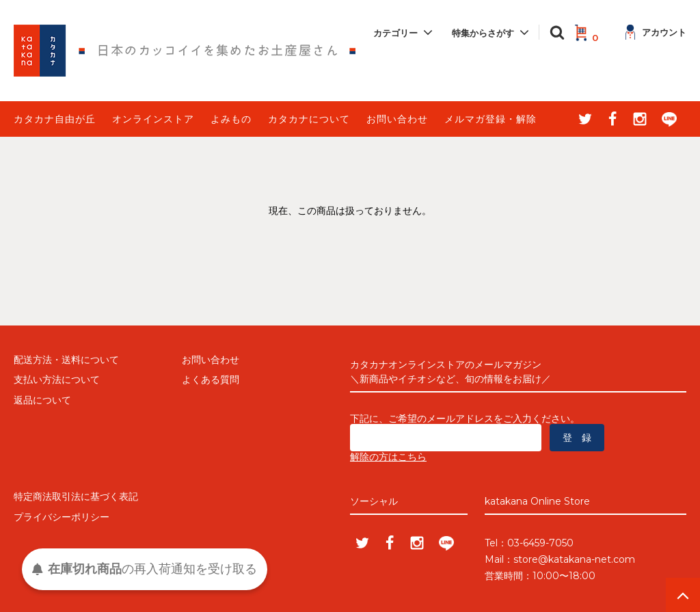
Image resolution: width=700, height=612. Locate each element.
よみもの (231, 119)
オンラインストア (153, 119)
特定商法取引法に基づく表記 (76, 496)
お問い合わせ (397, 119)
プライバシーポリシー (62, 517)
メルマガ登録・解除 (490, 119)
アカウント (656, 32)
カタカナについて (309, 119)
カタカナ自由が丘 (55, 119)
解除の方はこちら (388, 457)
